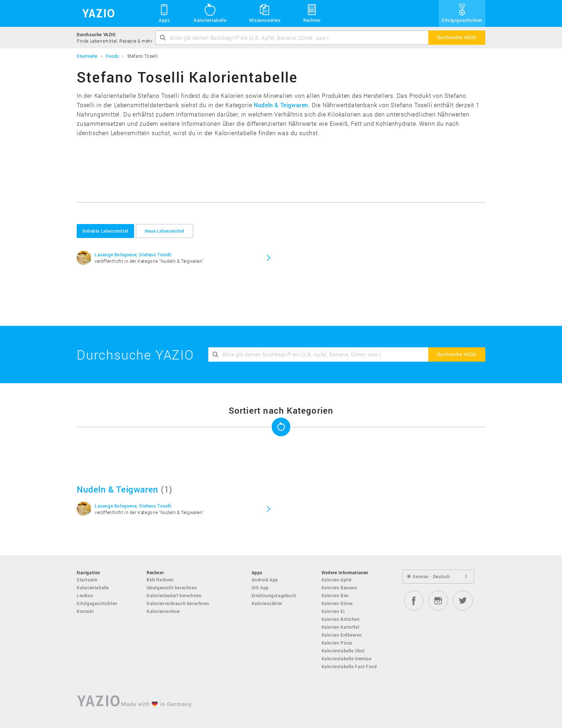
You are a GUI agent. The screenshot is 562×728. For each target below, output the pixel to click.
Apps (164, 13)
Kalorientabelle (210, 13)
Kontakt (85, 611)
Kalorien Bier (335, 595)
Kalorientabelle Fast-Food (349, 666)
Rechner (312, 13)
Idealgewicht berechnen (172, 587)
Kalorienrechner (163, 611)
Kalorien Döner (337, 603)
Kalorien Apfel (337, 580)
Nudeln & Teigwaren (281, 105)
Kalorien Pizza (337, 643)
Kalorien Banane (339, 587)
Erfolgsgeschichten (462, 13)
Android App (265, 580)
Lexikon (85, 595)
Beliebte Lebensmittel (105, 231)
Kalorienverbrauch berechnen (178, 603)
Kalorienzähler (267, 603)
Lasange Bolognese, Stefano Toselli (133, 254)
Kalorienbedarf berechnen (174, 595)
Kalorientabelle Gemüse (347, 658)
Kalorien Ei (333, 611)
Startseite (87, 580)
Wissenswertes (265, 13)
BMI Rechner (160, 580)
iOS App (260, 587)
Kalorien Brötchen (341, 619)
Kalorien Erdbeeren (342, 635)
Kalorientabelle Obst (343, 651)
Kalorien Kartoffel (340, 627)
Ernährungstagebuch (274, 595)
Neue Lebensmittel (165, 231)
